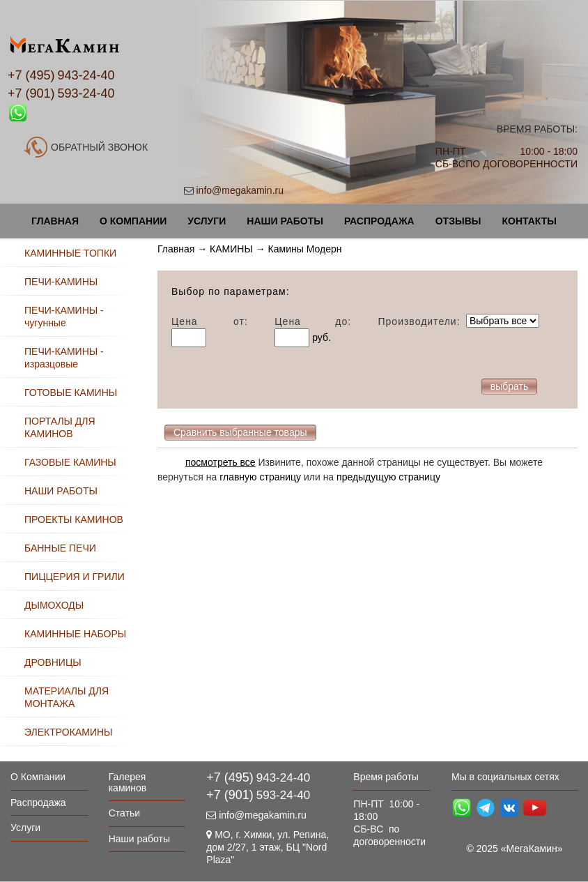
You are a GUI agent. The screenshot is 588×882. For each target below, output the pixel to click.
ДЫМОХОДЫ (54, 605)
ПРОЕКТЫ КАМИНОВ (74, 519)
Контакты (529, 221)
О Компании (133, 221)
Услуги (207, 221)
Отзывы (458, 221)
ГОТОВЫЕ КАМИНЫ (71, 393)
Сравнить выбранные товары (240, 432)
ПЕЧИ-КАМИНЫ (61, 282)
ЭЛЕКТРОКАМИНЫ (68, 732)
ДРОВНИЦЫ (53, 662)
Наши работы (285, 221)
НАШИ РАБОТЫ (61, 491)
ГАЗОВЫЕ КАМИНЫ (70, 462)
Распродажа (379, 221)
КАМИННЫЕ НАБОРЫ (75, 634)
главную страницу (260, 477)
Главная (55, 221)
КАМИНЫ (231, 249)
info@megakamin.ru (240, 190)
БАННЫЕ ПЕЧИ (60, 548)
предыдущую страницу (388, 477)
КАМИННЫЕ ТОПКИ (70, 253)
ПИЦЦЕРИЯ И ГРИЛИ (75, 577)
